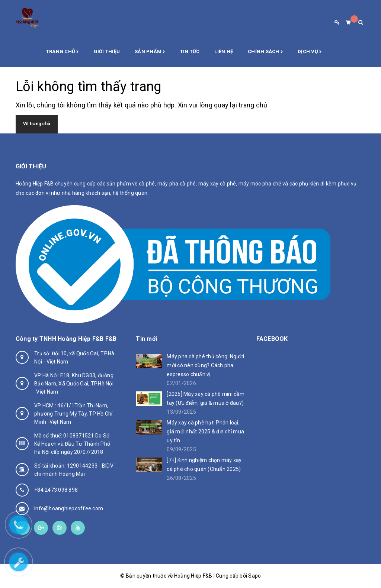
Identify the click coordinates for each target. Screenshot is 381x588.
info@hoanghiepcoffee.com (69, 508)
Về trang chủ (37, 124)
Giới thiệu (107, 51)
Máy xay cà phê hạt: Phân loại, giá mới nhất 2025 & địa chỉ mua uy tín (205, 432)
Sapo (254, 576)
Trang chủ (63, 52)
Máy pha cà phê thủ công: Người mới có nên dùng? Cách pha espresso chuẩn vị (205, 365)
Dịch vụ (310, 52)
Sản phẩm (150, 52)
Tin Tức (190, 51)
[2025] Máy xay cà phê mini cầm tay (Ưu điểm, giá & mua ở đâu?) (206, 398)
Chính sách (265, 52)
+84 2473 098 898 (56, 490)
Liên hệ (224, 51)
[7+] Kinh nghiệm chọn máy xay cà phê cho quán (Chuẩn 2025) (204, 465)
